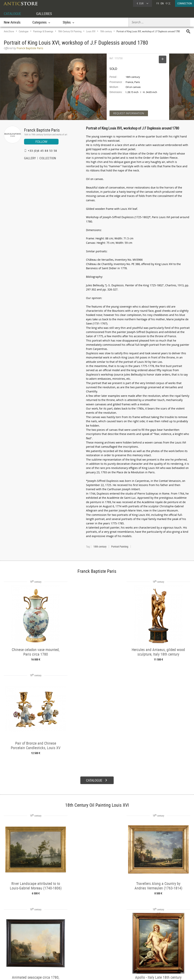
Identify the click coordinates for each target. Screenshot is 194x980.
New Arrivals (12, 22)
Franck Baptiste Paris (42, 130)
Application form (15, 953)
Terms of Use (78, 973)
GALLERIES (46, 14)
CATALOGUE (13, 14)
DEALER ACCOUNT (14, 940)
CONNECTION (185, 3)
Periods (47, 954)
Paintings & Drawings (43, 31)
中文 (168, 3)
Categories (48, 945)
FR (158, 3)
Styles (46, 950)
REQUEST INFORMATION (129, 113)
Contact (159, 950)
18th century (106, 31)
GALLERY (30, 159)
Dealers (86, 945)
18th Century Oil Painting (70, 31)
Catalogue (24, 31)
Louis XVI (91, 31)
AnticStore (9, 31)
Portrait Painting (120, 547)
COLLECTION (48, 159)
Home (158, 946)
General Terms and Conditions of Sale (105, 973)
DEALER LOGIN (20, 947)
